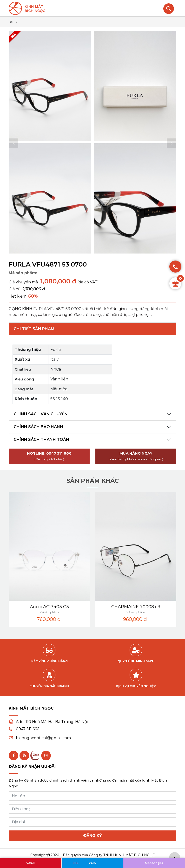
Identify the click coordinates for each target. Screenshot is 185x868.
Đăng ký (93, 836)
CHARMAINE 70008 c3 (136, 607)
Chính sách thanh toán (41, 440)
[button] (13, 143)
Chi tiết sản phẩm (34, 329)
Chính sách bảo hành (38, 427)
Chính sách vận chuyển (41, 414)
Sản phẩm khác (93, 481)
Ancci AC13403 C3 (49, 607)
